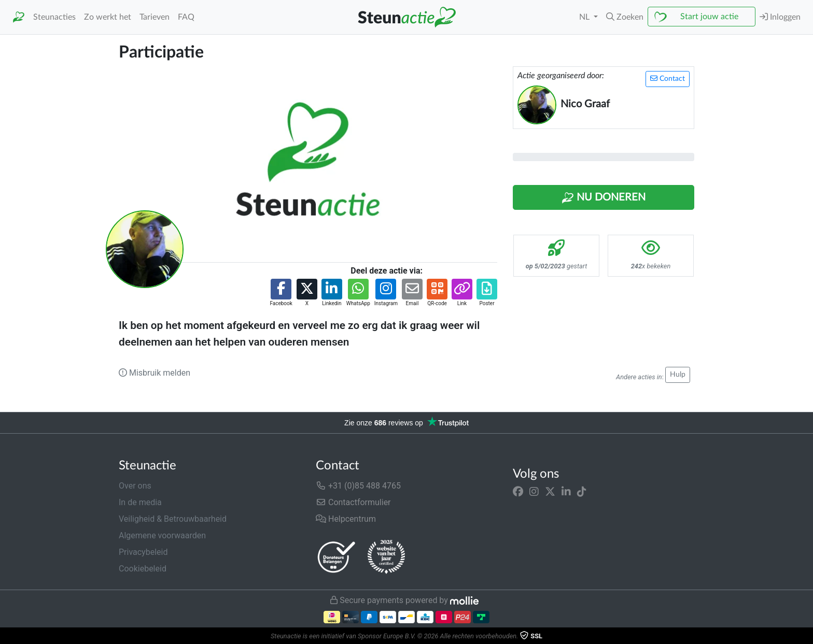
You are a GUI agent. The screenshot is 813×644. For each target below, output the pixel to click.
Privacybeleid (143, 552)
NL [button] (585, 17)
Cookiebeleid (143, 569)
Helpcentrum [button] (346, 519)
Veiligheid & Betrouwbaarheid (173, 519)
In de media (140, 502)
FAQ (186, 17)
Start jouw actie (709, 17)
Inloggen (780, 17)
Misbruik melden (155, 373)
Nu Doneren (604, 198)
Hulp (678, 375)
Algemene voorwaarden (162, 535)
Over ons (135, 486)
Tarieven (155, 17)
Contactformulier (353, 502)
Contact (668, 78)
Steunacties (54, 17)
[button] (625, 17)
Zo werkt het (108, 17)
